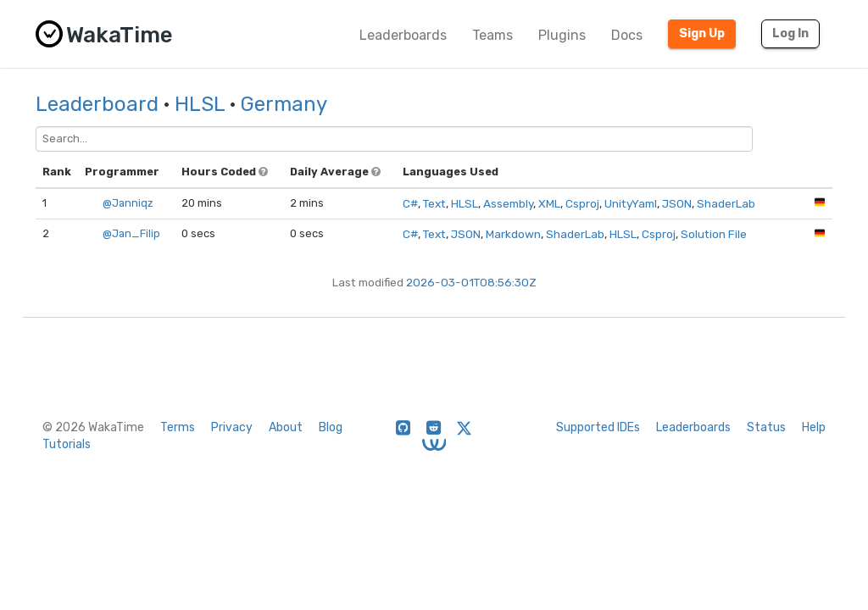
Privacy (232, 427)
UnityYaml (631, 203)
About (286, 427)
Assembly (508, 203)
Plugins (562, 35)
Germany (284, 104)
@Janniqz (128, 203)
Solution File (714, 234)
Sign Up (702, 33)
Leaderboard (97, 104)
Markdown (513, 234)
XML (549, 203)
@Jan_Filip (131, 233)
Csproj (582, 203)
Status (766, 427)
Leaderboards (403, 35)
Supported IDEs (598, 427)
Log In (790, 33)
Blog (331, 427)
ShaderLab (726, 203)
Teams (492, 35)
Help (814, 427)
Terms (178, 427)
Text (434, 203)
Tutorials (67, 444)
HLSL (200, 104)
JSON (677, 203)
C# (410, 203)
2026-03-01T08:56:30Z (471, 282)
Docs (627, 35)
